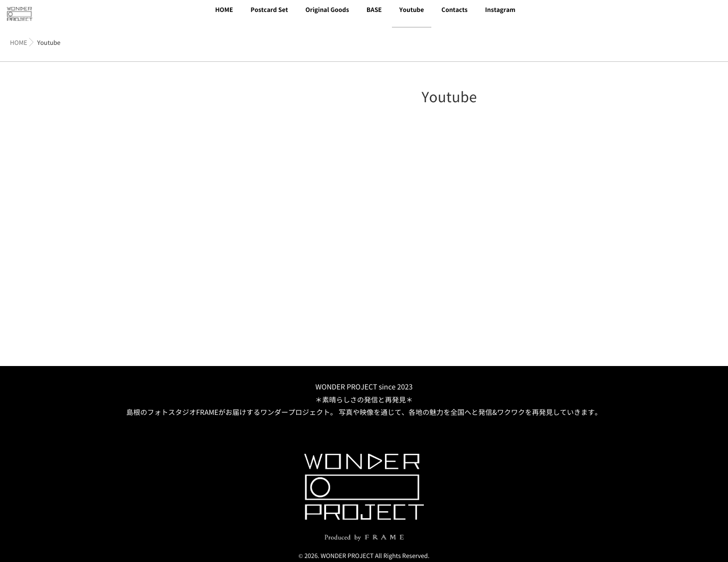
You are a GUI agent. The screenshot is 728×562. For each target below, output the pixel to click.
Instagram (500, 16)
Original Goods (327, 16)
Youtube (412, 16)
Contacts (455, 16)
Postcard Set (269, 16)
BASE (374, 16)
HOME (224, 16)
